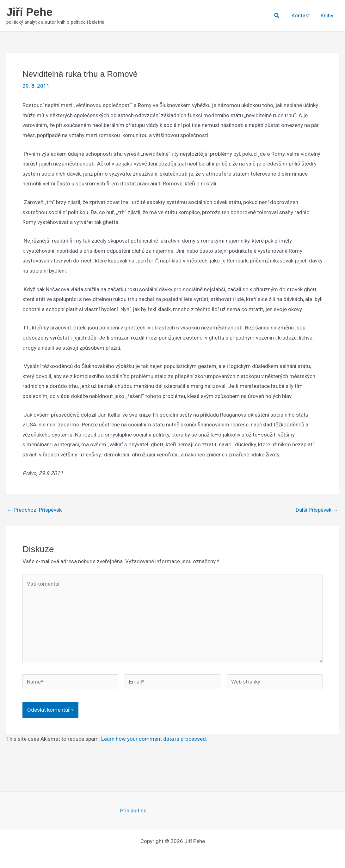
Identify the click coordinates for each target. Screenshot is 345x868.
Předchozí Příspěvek (34, 510)
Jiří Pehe (29, 12)
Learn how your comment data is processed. (154, 739)
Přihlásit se (133, 811)
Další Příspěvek (317, 510)
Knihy (327, 15)
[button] (277, 16)
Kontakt (301, 15)
